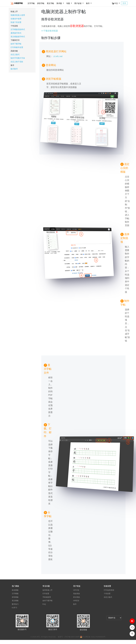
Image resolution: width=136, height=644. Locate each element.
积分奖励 (76, 597)
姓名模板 (15, 590)
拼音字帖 (41, 3)
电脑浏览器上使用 (18, 15)
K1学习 (15, 608)
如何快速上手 (48, 590)
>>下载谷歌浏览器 (50, 31)
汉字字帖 (31, 3)
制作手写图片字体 (18, 58)
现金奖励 (76, 594)
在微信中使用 (16, 19)
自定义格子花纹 (17, 62)
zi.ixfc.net (58, 56)
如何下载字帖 (16, 44)
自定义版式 (15, 54)
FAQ (44, 604)
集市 (75, 604)
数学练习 (15, 604)
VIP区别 (76, 601)
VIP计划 (76, 590)
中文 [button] (115, 3)
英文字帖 (50, 3)
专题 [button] (68, 3)
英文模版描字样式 (18, 37)
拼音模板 (15, 597)
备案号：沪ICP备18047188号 (69, 637)
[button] (132, 621)
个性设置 (107, 594)
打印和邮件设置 (17, 47)
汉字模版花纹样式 (18, 29)
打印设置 (46, 594)
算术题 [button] (59, 3)
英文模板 (15, 601)
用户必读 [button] (78, 3)
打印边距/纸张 (109, 590)
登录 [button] (124, 3)
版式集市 (14, 69)
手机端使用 (47, 597)
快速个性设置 (16, 22)
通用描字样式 (16, 33)
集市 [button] (88, 3)
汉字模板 (15, 594)
